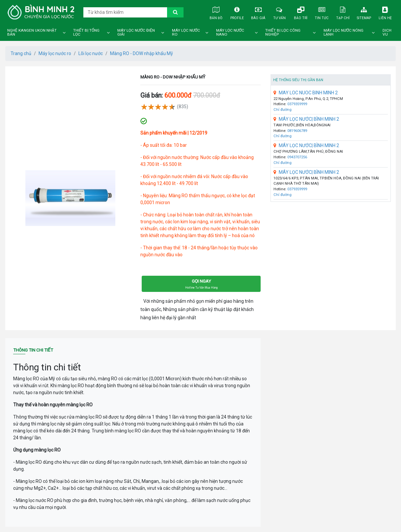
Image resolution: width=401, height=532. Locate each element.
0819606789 (297, 131)
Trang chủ (21, 53)
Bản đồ (216, 12)
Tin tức (322, 12)
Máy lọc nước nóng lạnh (344, 33)
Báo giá (258, 12)
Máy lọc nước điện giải (136, 33)
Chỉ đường (283, 110)
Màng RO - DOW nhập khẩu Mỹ (142, 53)
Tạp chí (343, 12)
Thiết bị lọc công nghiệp (283, 33)
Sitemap (364, 12)
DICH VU (387, 33)
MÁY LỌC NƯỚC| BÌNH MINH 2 (306, 119)
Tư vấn (280, 12)
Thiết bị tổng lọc (86, 33)
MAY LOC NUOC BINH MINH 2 (306, 93)
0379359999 (297, 104)
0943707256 (297, 157)
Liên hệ (385, 12)
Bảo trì (301, 12)
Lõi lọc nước (91, 53)
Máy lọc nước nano (230, 33)
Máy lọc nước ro (186, 33)
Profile (237, 12)
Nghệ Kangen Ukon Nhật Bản (32, 33)
